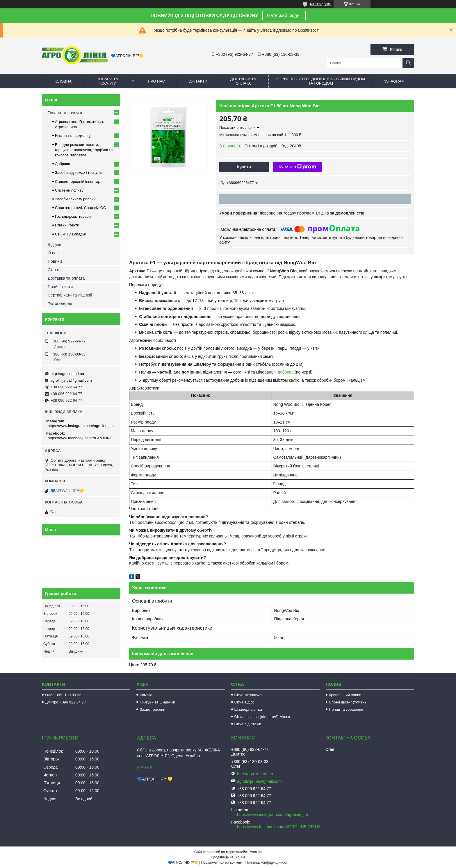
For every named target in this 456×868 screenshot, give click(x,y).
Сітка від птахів (248, 724)
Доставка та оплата (243, 81)
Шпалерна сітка (248, 709)
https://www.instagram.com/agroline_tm (81, 426)
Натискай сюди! (284, 16)
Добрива (63, 164)
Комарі (146, 695)
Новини (55, 261)
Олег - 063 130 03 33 (63, 695)
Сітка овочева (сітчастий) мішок (262, 717)
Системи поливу (69, 190)
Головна (63, 81)
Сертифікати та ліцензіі (70, 295)
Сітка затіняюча (248, 695)
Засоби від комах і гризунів (79, 173)
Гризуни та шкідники (157, 702)
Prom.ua (255, 852)
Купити (244, 167)
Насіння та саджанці (73, 136)
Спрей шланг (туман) (347, 702)
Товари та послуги (108, 81)
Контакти (197, 81)
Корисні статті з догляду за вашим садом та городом (321, 81)
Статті (54, 270)
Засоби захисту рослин (75, 199)
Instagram (393, 81)
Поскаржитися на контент (222, 862)
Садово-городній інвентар (78, 182)
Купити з (297, 167)
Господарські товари (73, 216)
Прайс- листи (60, 287)
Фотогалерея (60, 303)
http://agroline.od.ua (67, 374)
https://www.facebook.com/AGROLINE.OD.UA (82, 438)
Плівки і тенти (67, 225)
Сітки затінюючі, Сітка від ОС (80, 208)
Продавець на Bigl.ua (228, 857)
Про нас (157, 81)
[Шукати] (408, 63)
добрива (286, 372)
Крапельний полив (345, 695)
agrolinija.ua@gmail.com (71, 380)
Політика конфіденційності (267, 862)
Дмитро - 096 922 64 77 (65, 702)
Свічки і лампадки (71, 234)
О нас (53, 253)
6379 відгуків (320, 4)
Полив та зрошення (346, 709)
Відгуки (55, 244)
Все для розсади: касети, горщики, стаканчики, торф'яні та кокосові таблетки (84, 150)
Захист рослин (152, 709)
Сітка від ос (245, 702)
